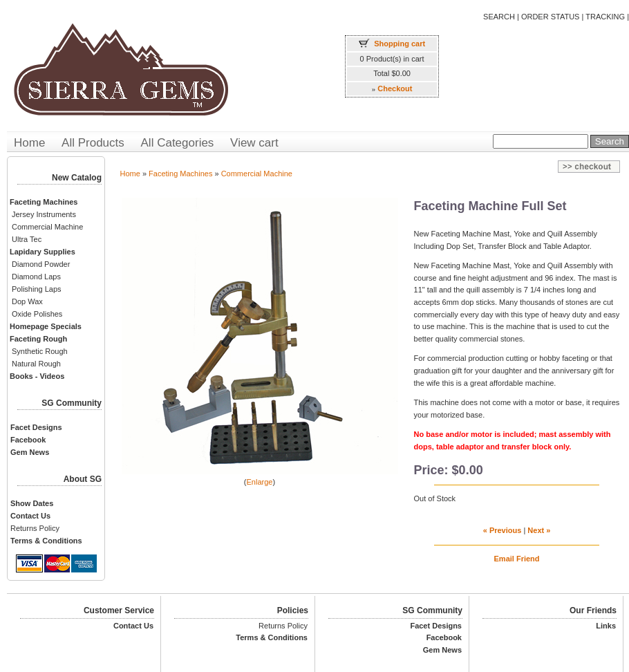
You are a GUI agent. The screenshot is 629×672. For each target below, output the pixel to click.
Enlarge (260, 482)
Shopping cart (400, 44)
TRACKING (605, 17)
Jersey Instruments (44, 214)
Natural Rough (36, 364)
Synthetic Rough (40, 351)
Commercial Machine (47, 227)
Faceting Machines (180, 174)
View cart (254, 143)
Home (29, 143)
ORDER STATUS (551, 17)
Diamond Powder (41, 264)
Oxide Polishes (37, 314)
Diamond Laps (36, 277)
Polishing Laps (37, 289)
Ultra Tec (27, 239)
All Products (93, 143)
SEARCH (499, 17)
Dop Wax (27, 301)
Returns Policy (35, 528)
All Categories (178, 143)
